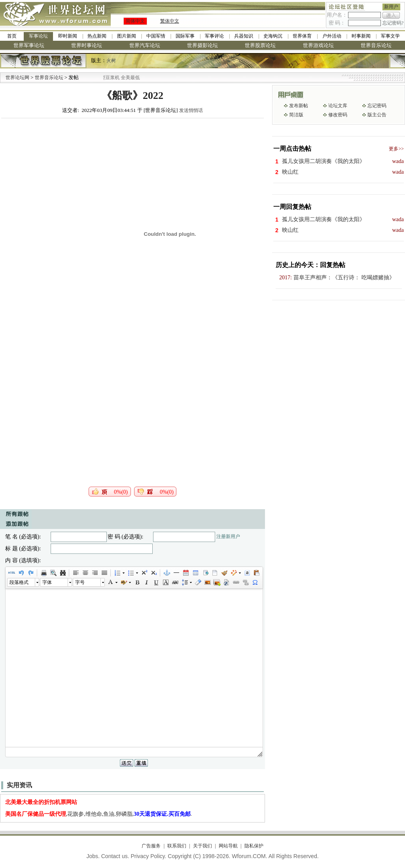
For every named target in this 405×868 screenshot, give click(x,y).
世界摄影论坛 (202, 45)
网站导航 (228, 846)
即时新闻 (68, 36)
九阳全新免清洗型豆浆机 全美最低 (120, 78)
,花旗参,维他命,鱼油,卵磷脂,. (99, 814)
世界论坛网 (17, 78)
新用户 (391, 7)
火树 (111, 61)
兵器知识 (244, 36)
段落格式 (19, 582)
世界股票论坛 (260, 45)
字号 (80, 582)
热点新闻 (97, 36)
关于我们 (202, 846)
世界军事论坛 (29, 45)
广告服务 (151, 846)
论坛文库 (338, 106)
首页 (12, 36)
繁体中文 (170, 21)
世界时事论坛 (87, 45)
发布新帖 (299, 106)
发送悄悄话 (191, 110)
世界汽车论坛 (145, 45)
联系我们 (177, 846)
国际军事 (185, 36)
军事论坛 (38, 36)
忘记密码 (377, 106)
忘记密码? (393, 23)
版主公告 (377, 115)
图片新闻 (127, 36)
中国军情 (156, 36)
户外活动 (332, 36)
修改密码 (338, 115)
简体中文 (135, 21)
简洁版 (296, 115)
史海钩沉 (273, 36)
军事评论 (214, 36)
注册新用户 (228, 536)
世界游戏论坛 (318, 45)
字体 (47, 582)
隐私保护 (254, 846)
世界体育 (302, 36)
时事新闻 (361, 36)
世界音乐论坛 (376, 45)
